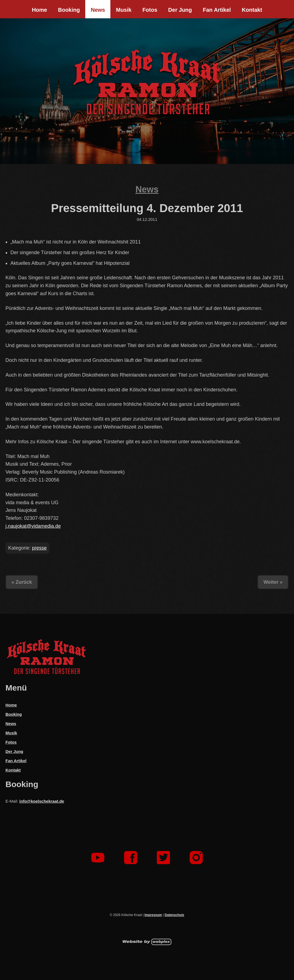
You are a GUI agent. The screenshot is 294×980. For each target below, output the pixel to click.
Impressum (153, 915)
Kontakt (252, 10)
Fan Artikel (217, 10)
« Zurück (22, 582)
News (98, 10)
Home (40, 10)
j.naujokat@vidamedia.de (33, 526)
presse (39, 548)
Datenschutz (174, 915)
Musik (124, 10)
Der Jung (180, 10)
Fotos (150, 10)
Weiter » (273, 582)
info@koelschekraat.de (42, 801)
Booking (69, 10)
